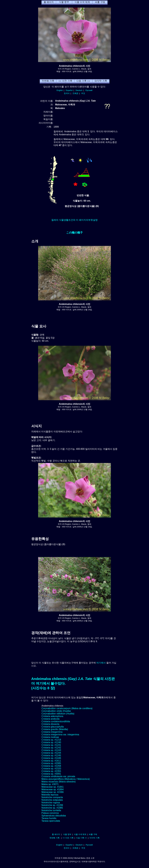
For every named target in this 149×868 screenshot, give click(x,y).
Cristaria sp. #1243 (51, 750)
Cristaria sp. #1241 (51, 745)
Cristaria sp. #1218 (51, 740)
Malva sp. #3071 (50, 784)
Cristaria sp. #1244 (51, 753)
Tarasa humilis (49, 818)
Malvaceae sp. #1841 (53, 787)
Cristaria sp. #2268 (51, 766)
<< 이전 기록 (68, 838)
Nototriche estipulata (52, 800)
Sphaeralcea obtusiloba (54, 816)
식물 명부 (67, 834)
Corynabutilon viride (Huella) (56, 711)
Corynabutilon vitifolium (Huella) (58, 714)
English (60, 90)
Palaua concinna (50, 813)
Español (69, 90)
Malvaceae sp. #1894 (53, 789)
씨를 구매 (93, 834)
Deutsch (79, 90)
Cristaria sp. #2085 (51, 763)
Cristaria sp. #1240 (51, 742)
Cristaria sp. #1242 (51, 748)
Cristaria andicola (50, 719)
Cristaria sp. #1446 (51, 758)
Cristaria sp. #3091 (51, 774)
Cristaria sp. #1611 (51, 761)
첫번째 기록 (54, 838)
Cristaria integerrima (52, 732)
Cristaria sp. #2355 (51, 771)
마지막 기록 (95, 838)
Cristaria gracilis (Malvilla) (55, 729)
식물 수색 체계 (80, 834)
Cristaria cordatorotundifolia (56, 721)
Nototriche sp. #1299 (52, 805)
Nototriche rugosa (51, 803)
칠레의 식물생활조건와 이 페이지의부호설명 (74, 220)
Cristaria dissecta (50, 724)
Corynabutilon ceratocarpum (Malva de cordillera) (67, 708)
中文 (83, 93)
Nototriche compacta (52, 797)
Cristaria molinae (50, 737)
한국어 (67, 93)
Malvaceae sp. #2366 (53, 792)
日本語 (75, 93)
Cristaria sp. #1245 (51, 755)
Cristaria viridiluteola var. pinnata (58, 776)
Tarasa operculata (51, 821)
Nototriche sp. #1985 (52, 808)
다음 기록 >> (82, 838)
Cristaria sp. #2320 (51, 769)
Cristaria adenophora (52, 716)
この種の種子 (74, 233)
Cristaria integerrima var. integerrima (60, 735)
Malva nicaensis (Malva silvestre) (59, 782)
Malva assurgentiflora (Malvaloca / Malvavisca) (66, 779)
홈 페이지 (56, 834)
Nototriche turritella (51, 810)
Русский (89, 90)
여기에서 (101, 663)
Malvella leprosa (50, 795)
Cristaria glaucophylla (53, 727)
